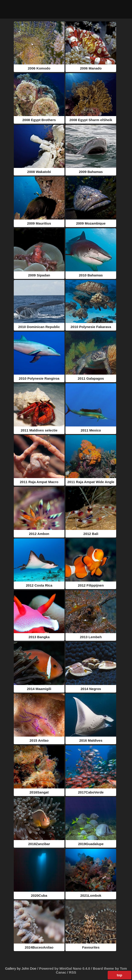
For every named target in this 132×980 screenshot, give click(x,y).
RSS (73, 972)
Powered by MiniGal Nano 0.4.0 (65, 968)
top (119, 975)
